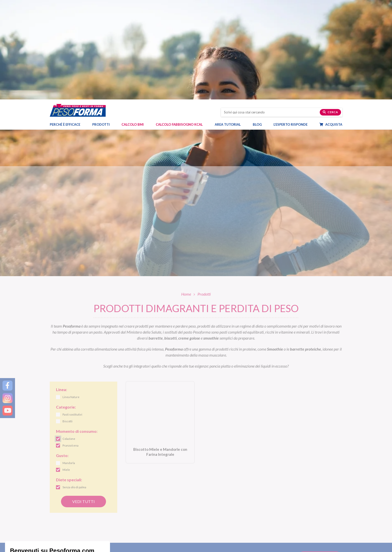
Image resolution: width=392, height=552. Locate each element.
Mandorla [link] (69, 364)
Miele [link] (66, 370)
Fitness (279, 508)
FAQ (279, 548)
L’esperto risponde (290, 28)
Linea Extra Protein (213, 508)
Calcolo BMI (133, 28)
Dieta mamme (135, 540)
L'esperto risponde (294, 540)
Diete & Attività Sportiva (142, 546)
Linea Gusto (208, 490)
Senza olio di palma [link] (74, 388)
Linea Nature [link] (71, 298)
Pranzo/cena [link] (70, 346)
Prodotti (103, 28)
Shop (205, 532)
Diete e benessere (287, 490)
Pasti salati (132, 496)
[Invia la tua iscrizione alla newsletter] (320, 458)
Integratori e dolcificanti (141, 514)
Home (186, 195)
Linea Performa (210, 502)
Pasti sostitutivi (135, 490)
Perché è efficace (65, 28)
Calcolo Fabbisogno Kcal (179, 28)
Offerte (130, 520)
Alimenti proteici (136, 502)
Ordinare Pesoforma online (218, 540)
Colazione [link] (69, 339)
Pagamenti (207, 546)
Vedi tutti (83, 402)
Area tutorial (230, 28)
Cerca (330, 15)
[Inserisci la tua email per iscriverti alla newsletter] (158, 457)
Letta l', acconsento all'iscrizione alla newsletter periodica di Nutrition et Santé (243, 457)
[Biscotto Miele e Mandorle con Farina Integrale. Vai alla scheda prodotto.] (160, 323)
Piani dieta (136, 532)
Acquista (333, 28)
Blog (260, 28)
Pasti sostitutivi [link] (72, 315)
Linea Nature (209, 496)
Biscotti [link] (67, 322)
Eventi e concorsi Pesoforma (294, 514)
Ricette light (283, 502)
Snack (129, 508)
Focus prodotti (285, 496)
